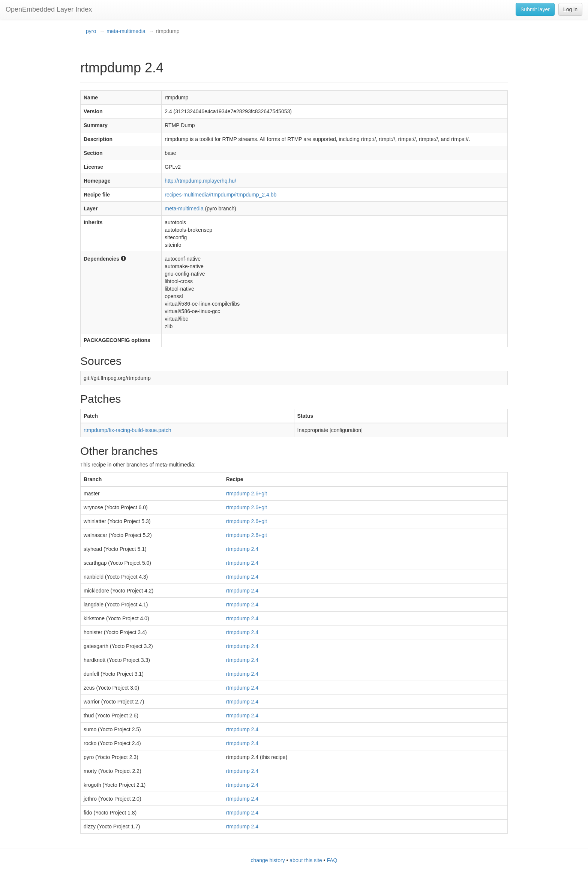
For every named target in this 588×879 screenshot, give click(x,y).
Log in (570, 9)
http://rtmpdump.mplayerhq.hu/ (200, 181)
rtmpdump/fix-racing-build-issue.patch (127, 430)
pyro (91, 31)
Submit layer (535, 9)
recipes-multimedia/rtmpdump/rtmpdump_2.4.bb (220, 195)
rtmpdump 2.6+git (247, 493)
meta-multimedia (126, 31)
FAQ (332, 860)
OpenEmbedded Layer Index (49, 9)
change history (268, 860)
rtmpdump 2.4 (242, 549)
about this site (306, 860)
